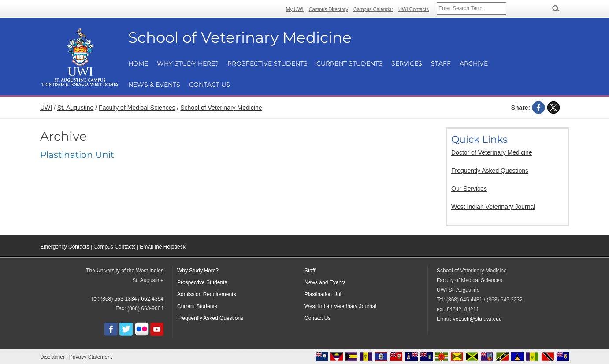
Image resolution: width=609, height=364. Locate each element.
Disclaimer (52, 357)
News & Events (154, 85)
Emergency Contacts (65, 247)
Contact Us (210, 85)
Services (407, 63)
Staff (441, 63)
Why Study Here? (188, 63)
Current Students (349, 63)
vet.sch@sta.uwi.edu (477, 319)
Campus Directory (329, 9)
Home (138, 63)
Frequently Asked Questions (490, 171)
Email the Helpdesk (162, 247)
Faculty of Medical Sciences (137, 108)
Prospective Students (267, 63)
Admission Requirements (206, 294)
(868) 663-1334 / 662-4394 (132, 299)
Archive (474, 63)
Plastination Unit (77, 155)
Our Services (469, 189)
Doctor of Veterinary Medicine (492, 152)
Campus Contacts (114, 247)
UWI (46, 108)
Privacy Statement (91, 357)
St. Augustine (76, 108)
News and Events (325, 282)
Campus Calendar (373, 9)
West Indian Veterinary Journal (493, 207)
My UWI (295, 9)
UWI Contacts (414, 9)
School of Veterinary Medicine (221, 108)
